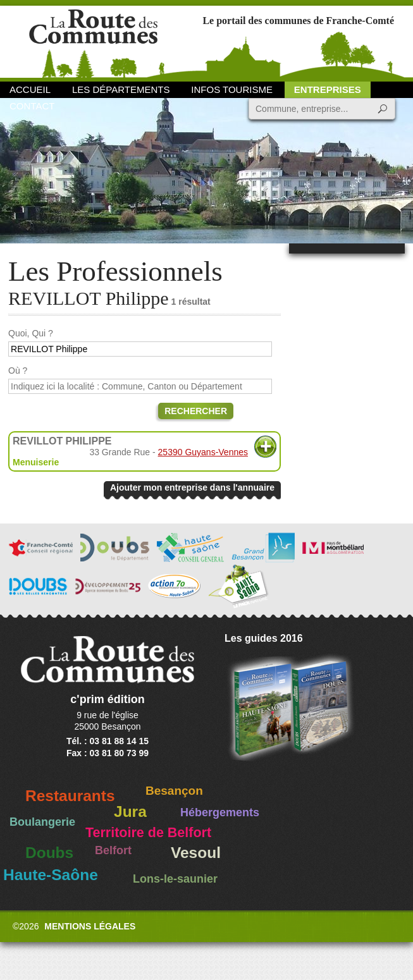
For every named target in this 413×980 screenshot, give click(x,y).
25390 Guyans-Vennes (203, 452)
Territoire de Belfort (148, 833)
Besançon (174, 791)
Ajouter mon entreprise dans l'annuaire (192, 487)
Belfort (113, 850)
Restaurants (70, 796)
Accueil (30, 89)
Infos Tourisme (232, 89)
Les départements (121, 89)
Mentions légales (90, 926)
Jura (130, 812)
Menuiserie (36, 462)
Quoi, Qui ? (31, 333)
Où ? (18, 371)
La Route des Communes (93, 41)
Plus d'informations (265, 447)
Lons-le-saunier (175, 879)
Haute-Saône (51, 875)
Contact (32, 106)
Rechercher (196, 411)
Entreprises (328, 89)
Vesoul (196, 853)
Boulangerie (42, 822)
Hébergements (220, 812)
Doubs (49, 853)
